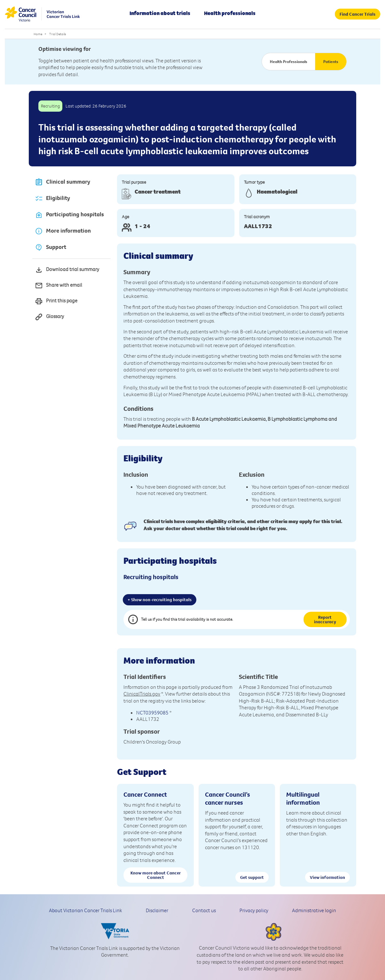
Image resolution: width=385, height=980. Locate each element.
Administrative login (314, 910)
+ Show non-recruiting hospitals (160, 600)
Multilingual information (303, 798)
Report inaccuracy (325, 619)
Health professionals (230, 13)
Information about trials (160, 13)
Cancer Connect (145, 794)
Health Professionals (289, 61)
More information (63, 231)
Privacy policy (254, 910)
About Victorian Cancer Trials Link (86, 910)
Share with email (59, 286)
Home (38, 34)
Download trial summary (67, 270)
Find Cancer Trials (357, 14)
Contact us (204, 910)
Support (51, 247)
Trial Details (58, 34)
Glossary (49, 317)
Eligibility (52, 199)
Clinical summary (63, 182)
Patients (331, 61)
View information (327, 877)
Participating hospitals (69, 215)
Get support (252, 877)
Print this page (56, 301)
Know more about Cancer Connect (156, 875)
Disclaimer (157, 910)
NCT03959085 (152, 713)
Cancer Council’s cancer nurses (228, 798)
